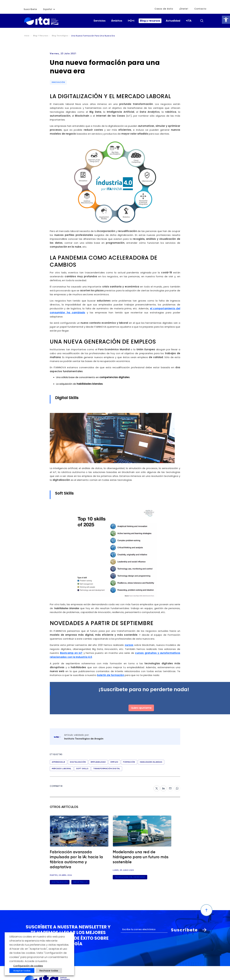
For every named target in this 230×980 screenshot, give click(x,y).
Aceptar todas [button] (22, 971)
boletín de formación (111, 674)
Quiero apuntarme (141, 707)
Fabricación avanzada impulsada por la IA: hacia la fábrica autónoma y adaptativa (77, 859)
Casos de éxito (164, 9)
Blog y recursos (150, 21)
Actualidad (173, 21)
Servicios (100, 21)
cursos (129, 645)
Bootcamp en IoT (71, 652)
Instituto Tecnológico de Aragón (84, 738)
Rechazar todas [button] (49, 971)
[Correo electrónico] (144, 929)
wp (176, 786)
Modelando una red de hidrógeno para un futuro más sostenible (141, 856)
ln (161, 786)
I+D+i (131, 21)
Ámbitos (117, 21)
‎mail (170, 786)
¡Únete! (184, 9)
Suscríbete (30, 9)
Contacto (200, 9)
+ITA (189, 21)
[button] (226, 20)
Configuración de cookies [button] (28, 966)
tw (155, 786)
